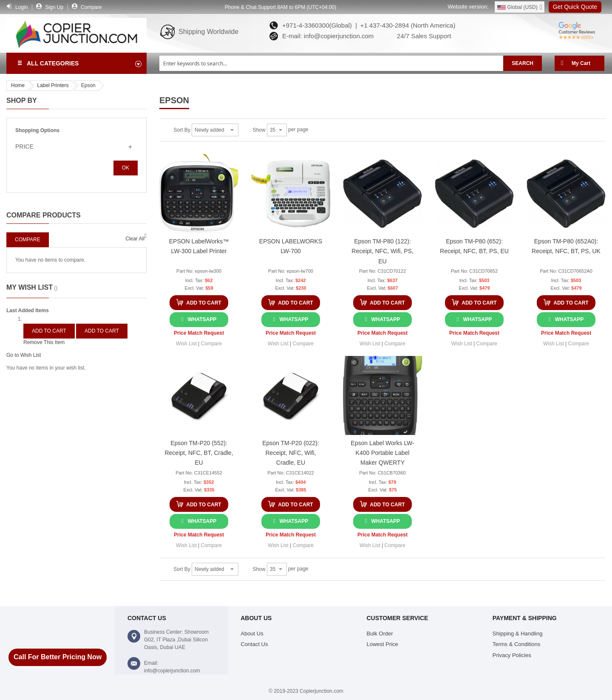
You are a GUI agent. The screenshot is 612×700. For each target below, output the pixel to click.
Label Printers (53, 85)
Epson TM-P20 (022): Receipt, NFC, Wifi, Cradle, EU (291, 453)
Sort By (182, 130)
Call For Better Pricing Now (58, 657)
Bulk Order (380, 634)
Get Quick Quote (575, 7)
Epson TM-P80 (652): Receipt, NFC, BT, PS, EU (474, 246)
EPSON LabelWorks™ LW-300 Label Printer (199, 246)
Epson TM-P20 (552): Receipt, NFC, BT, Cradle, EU (199, 453)
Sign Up (54, 7)
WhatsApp (202, 319)
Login (21, 7)
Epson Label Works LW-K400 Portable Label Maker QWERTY (382, 453)
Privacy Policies (512, 655)
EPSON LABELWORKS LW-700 (291, 246)
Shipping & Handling (518, 634)
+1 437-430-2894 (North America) (407, 25)
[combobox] (331, 63)
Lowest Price (382, 644)
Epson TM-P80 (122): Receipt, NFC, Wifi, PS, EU (382, 251)
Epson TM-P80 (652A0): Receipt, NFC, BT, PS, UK (566, 246)
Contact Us (254, 644)
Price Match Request (199, 333)
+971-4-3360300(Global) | (318, 25)
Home (18, 85)
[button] (186, 344)
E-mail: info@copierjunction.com (326, 36)
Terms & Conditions (517, 644)
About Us (252, 634)
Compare (91, 7)
